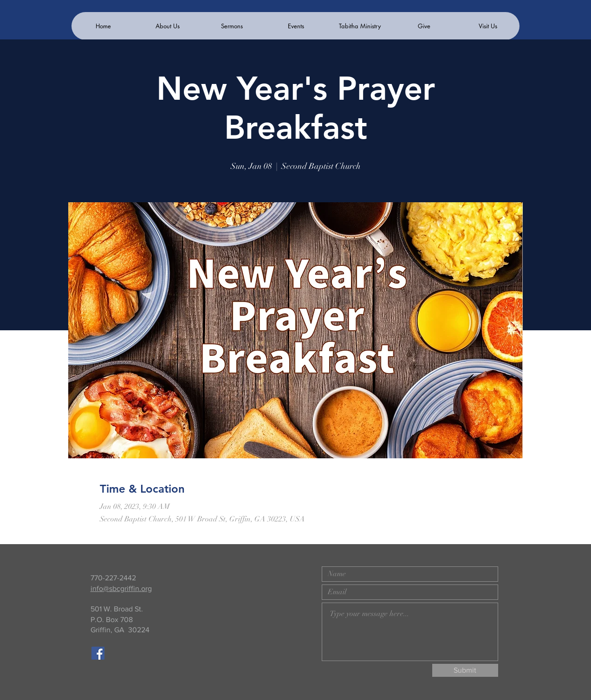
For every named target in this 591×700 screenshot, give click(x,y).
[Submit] (465, 670)
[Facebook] (98, 653)
